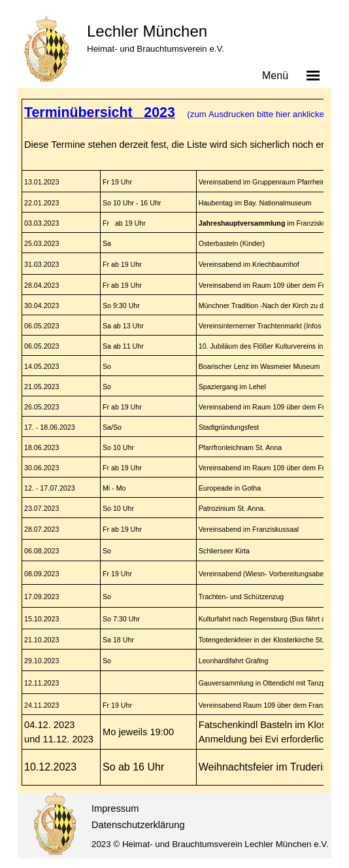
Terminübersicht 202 (96, 113)
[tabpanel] (172, 442)
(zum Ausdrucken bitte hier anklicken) (258, 114)
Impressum (115, 808)
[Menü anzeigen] (313, 75)
